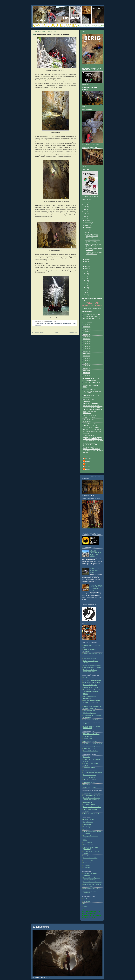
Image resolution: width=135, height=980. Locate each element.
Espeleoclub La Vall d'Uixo (90, 751)
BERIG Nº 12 (87, 349)
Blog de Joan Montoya (89, 787)
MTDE (85, 904)
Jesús (87, 464)
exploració (59, 323)
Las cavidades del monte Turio (92, 314)
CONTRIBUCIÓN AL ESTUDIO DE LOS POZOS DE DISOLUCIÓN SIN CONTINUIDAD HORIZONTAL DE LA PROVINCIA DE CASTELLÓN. (93, 409)
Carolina (87, 461)
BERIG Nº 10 (87, 354)
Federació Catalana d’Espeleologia (93, 882)
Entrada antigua (73, 332)
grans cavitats (67, 323)
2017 (85, 274)
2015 (85, 279)
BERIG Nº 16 (87, 339)
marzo (87, 264)
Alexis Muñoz (89, 459)
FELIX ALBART (87, 865)
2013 (85, 283)
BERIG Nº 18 (87, 334)
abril (86, 262)
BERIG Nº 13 (87, 346)
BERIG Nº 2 (86, 373)
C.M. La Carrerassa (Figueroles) (92, 746)
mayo (87, 259)
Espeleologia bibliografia (90, 685)
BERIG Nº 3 (86, 371)
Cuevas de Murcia (88, 656)
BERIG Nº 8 (86, 361)
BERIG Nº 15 (87, 341)
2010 (85, 290)
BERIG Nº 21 (87, 327)
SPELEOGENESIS (88, 678)
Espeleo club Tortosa (89, 768)
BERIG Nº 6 (86, 363)
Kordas (85, 906)
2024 (85, 207)
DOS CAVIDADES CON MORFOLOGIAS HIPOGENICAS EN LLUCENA (92, 391)
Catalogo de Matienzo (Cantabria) (92, 667)
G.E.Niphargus (87, 827)
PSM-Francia (87, 868)
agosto (87, 230)
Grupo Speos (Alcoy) (89, 805)
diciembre (88, 221)
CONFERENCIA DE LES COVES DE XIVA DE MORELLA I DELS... (92, 236)
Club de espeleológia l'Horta (91, 814)
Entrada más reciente (38, 332)
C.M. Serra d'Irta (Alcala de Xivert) (93, 744)
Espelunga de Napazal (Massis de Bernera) (52, 34)
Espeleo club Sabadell (89, 782)
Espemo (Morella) (88, 739)
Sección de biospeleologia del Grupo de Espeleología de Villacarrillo (91, 702)
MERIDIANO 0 (87, 901)
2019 (85, 218)
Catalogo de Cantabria (89, 659)
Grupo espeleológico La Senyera (92, 796)
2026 (85, 202)
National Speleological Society (92, 889)
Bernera (53, 323)
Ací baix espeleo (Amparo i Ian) (92, 793)
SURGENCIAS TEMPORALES (92, 383)
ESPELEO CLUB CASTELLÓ (91, 734)
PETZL (85, 899)
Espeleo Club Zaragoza (90, 820)
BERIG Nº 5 (86, 366)
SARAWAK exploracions (90, 770)
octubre (87, 225)
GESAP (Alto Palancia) (90, 749)
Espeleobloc (87, 757)
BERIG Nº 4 (86, 368)
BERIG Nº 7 (86, 358)
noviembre (88, 223)
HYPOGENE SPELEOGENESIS (92, 687)
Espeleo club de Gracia (90, 775)
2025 (85, 204)
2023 (85, 209)
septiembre (88, 228)
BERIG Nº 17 (87, 337)
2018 (85, 272)
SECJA (85, 840)
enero (87, 269)
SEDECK (86, 694)
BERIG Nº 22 (87, 324)
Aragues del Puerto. (45, 323)
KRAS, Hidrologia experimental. (92, 680)
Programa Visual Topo (89, 711)
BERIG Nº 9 (86, 356)
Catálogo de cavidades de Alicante (93, 654)
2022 (85, 211)
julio (86, 232)
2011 (85, 288)
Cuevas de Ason (88, 863)
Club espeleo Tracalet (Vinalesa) (92, 807)
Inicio (56, 332)
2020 (85, 216)
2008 (85, 295)
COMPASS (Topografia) (90, 713)
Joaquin (87, 466)
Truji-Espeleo (87, 785)
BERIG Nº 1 (86, 375)
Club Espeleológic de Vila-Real (92, 741)
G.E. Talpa (86, 856)
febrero (87, 266)
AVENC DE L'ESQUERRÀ (90, 404)
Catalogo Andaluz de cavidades (92, 665)
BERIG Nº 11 (87, 351)
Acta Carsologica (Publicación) (92, 683)
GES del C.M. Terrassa (90, 777)
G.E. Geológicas (88, 842)
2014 (85, 281)
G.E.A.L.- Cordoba (88, 860)
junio (87, 257)
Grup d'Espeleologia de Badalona (92, 773)
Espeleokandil (87, 824)
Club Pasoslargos (88, 845)
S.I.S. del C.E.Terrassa (89, 780)
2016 (85, 276)
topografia (38, 325)
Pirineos (73, 323)
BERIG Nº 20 (87, 329)
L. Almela (88, 469)
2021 (85, 214)
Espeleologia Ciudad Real (90, 858)
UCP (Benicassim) (88, 736)
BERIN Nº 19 (87, 332)
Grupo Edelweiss (88, 822)
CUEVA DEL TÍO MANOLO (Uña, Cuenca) (94, 571)
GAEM (85, 829)
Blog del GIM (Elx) (88, 802)
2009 (85, 293)
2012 (85, 286)
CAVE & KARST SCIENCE (91, 720)
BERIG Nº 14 (87, 344)
